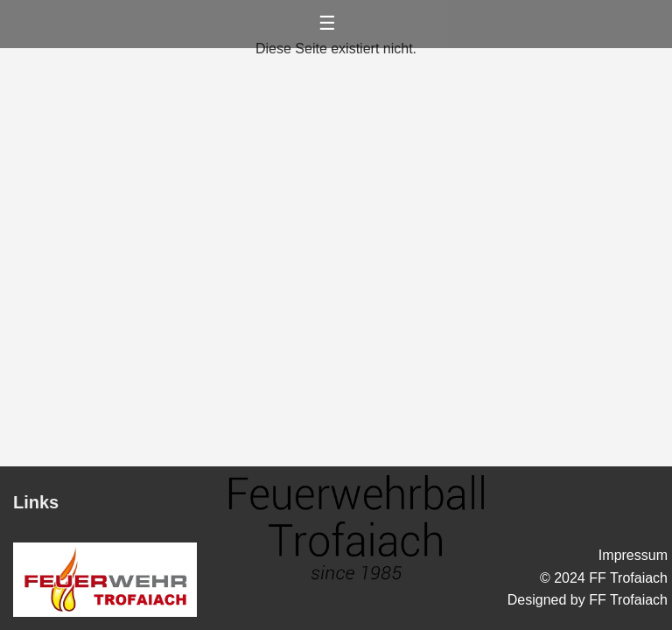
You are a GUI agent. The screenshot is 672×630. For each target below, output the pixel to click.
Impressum (633, 555)
